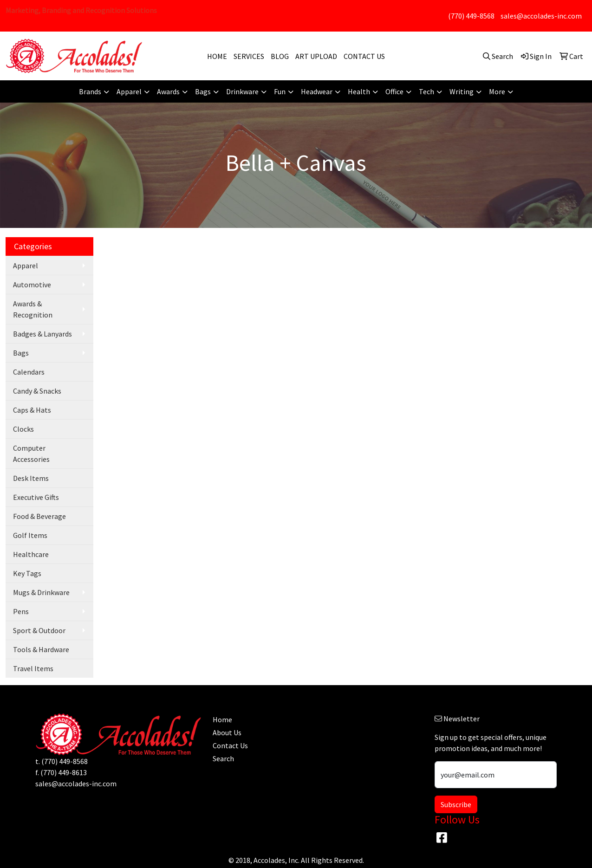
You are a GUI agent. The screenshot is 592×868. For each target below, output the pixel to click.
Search (223, 758)
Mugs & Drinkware (41, 592)
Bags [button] (203, 91)
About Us (227, 732)
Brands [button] (90, 91)
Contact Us (230, 745)
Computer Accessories (31, 453)
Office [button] (394, 91)
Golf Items (30, 535)
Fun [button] (280, 91)
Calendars (29, 372)
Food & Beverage (39, 516)
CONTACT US (364, 56)
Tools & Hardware (41, 649)
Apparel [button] (129, 91)
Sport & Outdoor (39, 630)
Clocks (23, 429)
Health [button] (359, 91)
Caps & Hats (32, 410)
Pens (21, 611)
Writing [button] (462, 91)
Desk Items (31, 478)
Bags (21, 353)
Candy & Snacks (37, 391)
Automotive (32, 285)
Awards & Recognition (33, 309)
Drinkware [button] (242, 91)
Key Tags (27, 573)
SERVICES (249, 56)
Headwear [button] (317, 91)
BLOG (280, 56)
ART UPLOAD (316, 56)
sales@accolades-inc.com (541, 16)
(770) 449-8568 (471, 16)
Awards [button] (168, 91)
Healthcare (31, 554)
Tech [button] (426, 91)
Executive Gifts (36, 497)
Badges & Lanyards (42, 334)
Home (222, 719)
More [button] (497, 91)
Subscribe (456, 804)
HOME (217, 56)
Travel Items (33, 668)
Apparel (26, 266)
